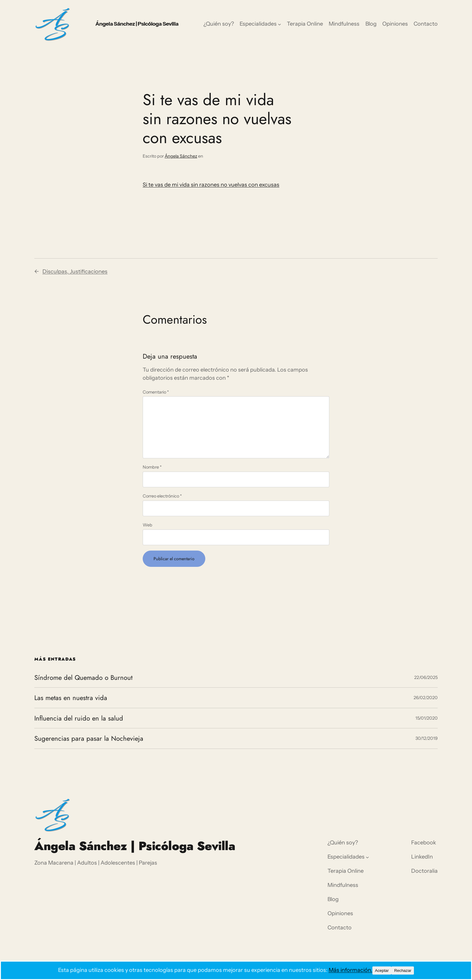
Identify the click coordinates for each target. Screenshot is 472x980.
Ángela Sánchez (181, 156)
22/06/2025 (426, 677)
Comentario (156, 392)
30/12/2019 (427, 738)
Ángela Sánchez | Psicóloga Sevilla (137, 24)
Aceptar (382, 971)
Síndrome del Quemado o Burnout (83, 677)
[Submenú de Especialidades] (279, 24)
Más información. (351, 970)
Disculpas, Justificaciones (75, 272)
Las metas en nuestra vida (71, 698)
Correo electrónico (162, 496)
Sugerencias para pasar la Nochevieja (89, 738)
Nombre (152, 467)
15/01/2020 (427, 718)
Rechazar (403, 971)
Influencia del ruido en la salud (79, 718)
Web (147, 525)
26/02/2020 (426, 698)
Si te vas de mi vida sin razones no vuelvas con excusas (211, 185)
